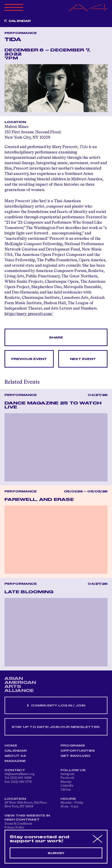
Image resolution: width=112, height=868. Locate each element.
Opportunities (78, 751)
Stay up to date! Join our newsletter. (56, 727)
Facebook (67, 778)
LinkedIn (67, 786)
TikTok (66, 790)
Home (11, 746)
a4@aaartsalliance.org (20, 774)
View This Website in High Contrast (27, 818)
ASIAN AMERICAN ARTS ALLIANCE (20, 685)
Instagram (67, 774)
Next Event (83, 359)
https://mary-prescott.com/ (29, 314)
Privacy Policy (14, 828)
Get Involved (75, 756)
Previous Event (29, 359)
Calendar (20, 21)
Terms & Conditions (18, 824)
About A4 (15, 756)
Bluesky (66, 782)
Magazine (15, 761)
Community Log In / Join (56, 706)
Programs (73, 746)
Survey (56, 853)
